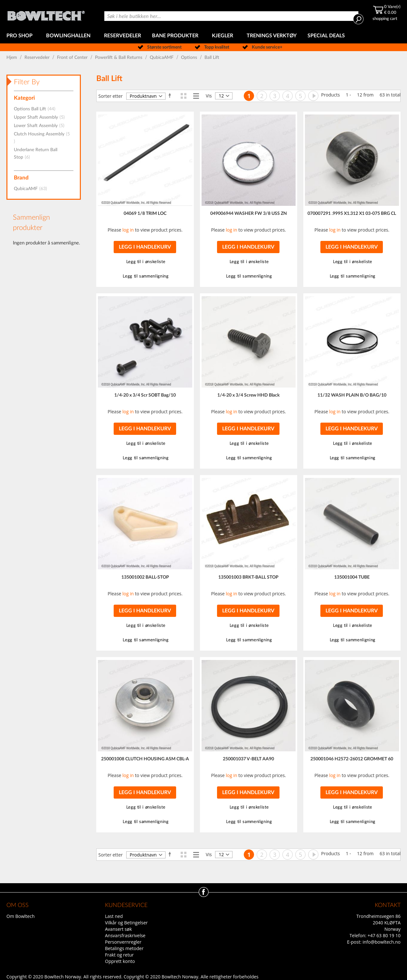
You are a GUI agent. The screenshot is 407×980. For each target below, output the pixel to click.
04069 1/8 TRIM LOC (145, 214)
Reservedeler (38, 58)
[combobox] (231, 16)
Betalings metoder (124, 948)
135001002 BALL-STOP (145, 577)
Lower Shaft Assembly (41, 126)
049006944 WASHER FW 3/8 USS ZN (249, 214)
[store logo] (46, 14)
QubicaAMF (162, 58)
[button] (145, 262)
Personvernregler (123, 942)
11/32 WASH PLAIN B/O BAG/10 (352, 395)
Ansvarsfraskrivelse (125, 935)
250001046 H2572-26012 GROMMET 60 (352, 759)
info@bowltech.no (382, 942)
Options (190, 58)
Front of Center (73, 58)
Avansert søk (118, 929)
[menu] (203, 36)
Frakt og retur (119, 955)
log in (128, 230)
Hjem (12, 58)
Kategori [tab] (24, 98)
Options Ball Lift (37, 109)
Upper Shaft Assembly (41, 117)
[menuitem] (21, 36)
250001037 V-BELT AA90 (248, 759)
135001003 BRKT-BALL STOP (248, 577)
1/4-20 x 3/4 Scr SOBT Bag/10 (145, 395)
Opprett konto (120, 961)
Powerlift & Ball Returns (119, 58)
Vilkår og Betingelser (126, 923)
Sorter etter (110, 96)
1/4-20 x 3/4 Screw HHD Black (248, 395)
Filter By (27, 82)
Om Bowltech (20, 916)
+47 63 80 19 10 (384, 935)
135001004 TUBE (352, 577)
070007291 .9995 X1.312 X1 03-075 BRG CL (352, 214)
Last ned (114, 916)
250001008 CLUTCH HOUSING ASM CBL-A (145, 759)
